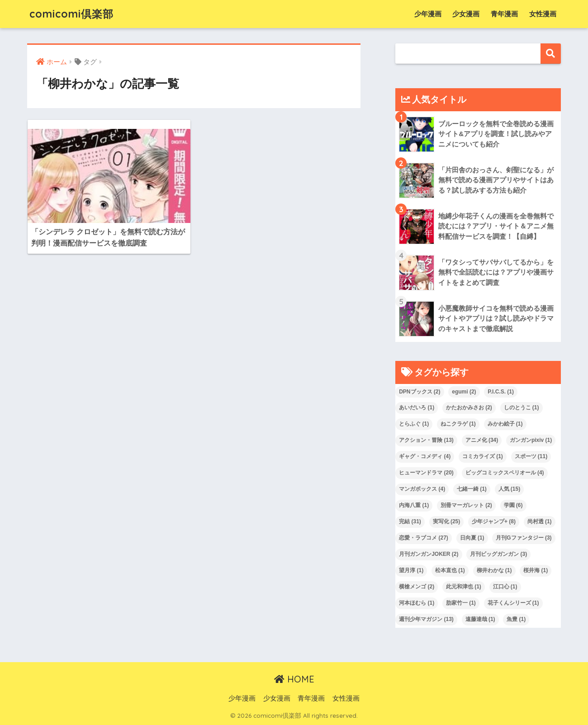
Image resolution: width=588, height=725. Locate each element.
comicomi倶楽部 (71, 14)
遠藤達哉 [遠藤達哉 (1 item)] (480, 619)
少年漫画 (428, 14)
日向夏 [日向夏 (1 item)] (472, 538)
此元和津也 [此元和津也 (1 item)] (464, 587)
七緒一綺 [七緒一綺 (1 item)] (472, 489)
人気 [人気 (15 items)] (510, 489)
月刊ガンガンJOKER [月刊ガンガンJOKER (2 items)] (429, 554)
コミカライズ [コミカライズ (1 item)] (483, 456)
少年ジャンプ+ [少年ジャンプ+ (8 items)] (494, 521)
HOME (294, 679)
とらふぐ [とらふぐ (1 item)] (414, 424)
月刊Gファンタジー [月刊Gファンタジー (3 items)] (524, 538)
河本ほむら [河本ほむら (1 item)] (417, 603)
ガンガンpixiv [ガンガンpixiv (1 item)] (531, 440)
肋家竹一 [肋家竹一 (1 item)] (461, 603)
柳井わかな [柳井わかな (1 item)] (494, 570)
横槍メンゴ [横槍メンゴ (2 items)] (417, 587)
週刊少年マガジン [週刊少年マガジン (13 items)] (426, 619)
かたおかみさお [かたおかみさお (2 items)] (469, 408)
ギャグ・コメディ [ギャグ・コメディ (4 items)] (425, 456)
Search (551, 54)
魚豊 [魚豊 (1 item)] (516, 619)
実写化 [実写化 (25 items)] (447, 521)
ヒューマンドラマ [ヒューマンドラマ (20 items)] (426, 473)
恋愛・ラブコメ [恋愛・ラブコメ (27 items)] (424, 538)
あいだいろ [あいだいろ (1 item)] (417, 408)
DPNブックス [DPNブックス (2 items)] (420, 392)
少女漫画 (466, 14)
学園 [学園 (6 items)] (513, 505)
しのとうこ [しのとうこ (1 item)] (522, 408)
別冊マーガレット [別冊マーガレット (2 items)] (466, 505)
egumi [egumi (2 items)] (464, 392)
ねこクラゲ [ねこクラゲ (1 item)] (458, 424)
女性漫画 (543, 14)
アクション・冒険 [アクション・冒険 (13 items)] (426, 440)
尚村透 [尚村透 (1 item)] (540, 521)
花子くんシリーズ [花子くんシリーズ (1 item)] (513, 603)
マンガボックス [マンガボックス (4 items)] (422, 489)
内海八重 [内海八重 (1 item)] (414, 505)
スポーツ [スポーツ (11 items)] (531, 456)
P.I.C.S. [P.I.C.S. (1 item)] (501, 392)
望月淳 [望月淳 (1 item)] (411, 570)
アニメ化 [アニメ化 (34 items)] (482, 440)
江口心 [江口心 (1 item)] (505, 587)
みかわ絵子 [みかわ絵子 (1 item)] (505, 424)
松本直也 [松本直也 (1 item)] (450, 570)
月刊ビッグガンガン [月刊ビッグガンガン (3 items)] (498, 554)
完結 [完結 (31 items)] (410, 521)
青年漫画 (504, 14)
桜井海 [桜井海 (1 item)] (536, 570)
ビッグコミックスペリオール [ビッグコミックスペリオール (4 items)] (505, 473)
